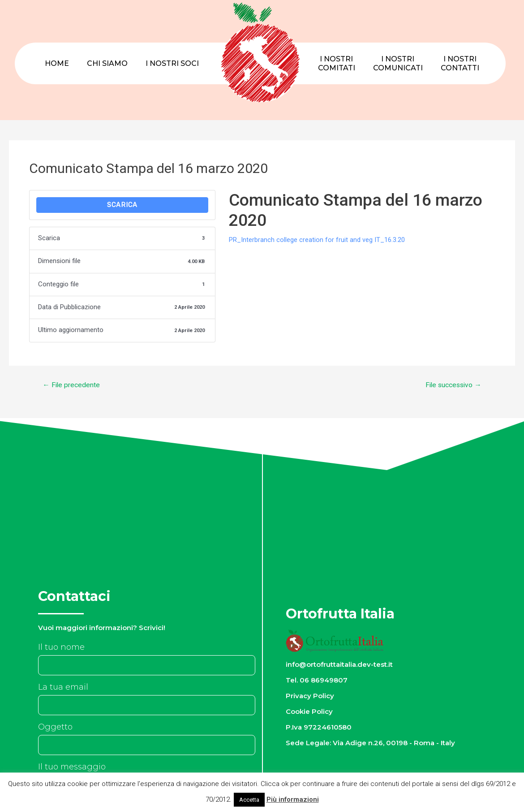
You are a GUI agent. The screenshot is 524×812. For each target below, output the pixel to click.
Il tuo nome (61, 648)
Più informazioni (293, 799)
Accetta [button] (249, 800)
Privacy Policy (310, 696)
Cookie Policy (310, 712)
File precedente (72, 385)
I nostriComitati (337, 63)
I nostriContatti (460, 63)
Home (57, 63)
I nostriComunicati (398, 63)
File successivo (452, 385)
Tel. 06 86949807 (317, 680)
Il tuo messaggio (72, 767)
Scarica (122, 205)
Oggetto (55, 727)
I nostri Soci (172, 63)
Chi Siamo (107, 63)
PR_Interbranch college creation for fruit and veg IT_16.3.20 (317, 240)
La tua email (63, 687)
